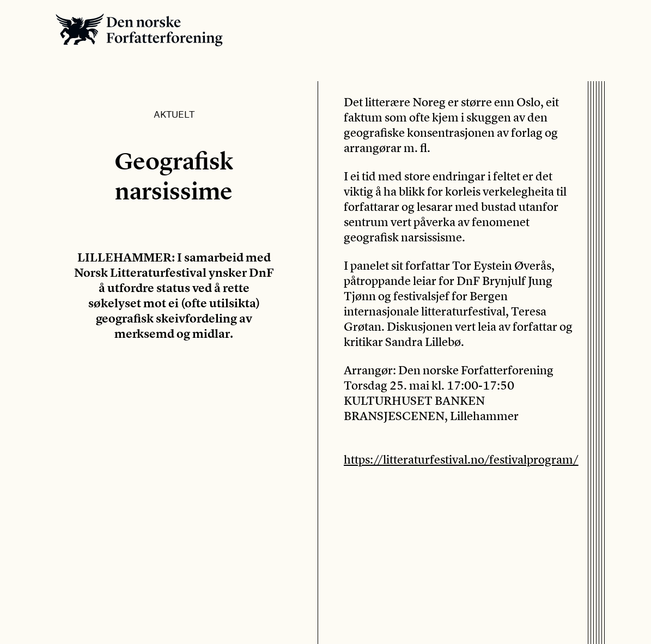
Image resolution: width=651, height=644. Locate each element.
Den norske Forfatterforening (139, 30)
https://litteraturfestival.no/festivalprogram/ (461, 459)
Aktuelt (174, 114)
